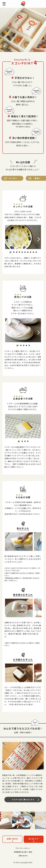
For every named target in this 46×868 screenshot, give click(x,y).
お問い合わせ (12, 839)
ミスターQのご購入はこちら (23, 799)
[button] (10, 252)
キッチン (13, 178)
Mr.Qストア (34, 839)
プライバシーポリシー (23, 848)
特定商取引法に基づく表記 (23, 852)
